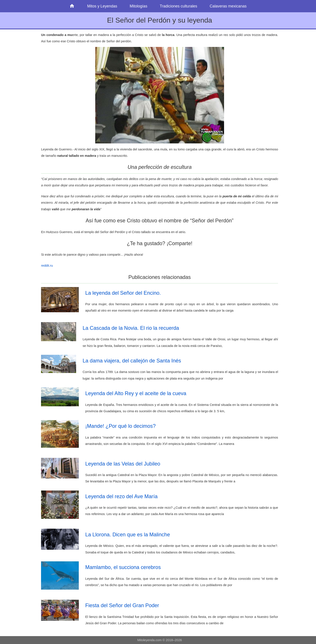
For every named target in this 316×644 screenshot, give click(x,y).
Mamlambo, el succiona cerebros (123, 567)
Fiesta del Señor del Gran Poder (122, 605)
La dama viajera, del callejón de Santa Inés (132, 361)
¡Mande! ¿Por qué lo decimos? (121, 426)
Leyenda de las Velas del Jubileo (123, 464)
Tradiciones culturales (178, 6)
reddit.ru (47, 266)
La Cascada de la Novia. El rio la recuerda (131, 328)
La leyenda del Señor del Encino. (123, 293)
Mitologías (138, 6)
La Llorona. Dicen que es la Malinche (128, 535)
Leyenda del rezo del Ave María (121, 496)
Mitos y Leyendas (102, 6)
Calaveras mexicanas (228, 6)
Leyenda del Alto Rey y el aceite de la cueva (136, 393)
